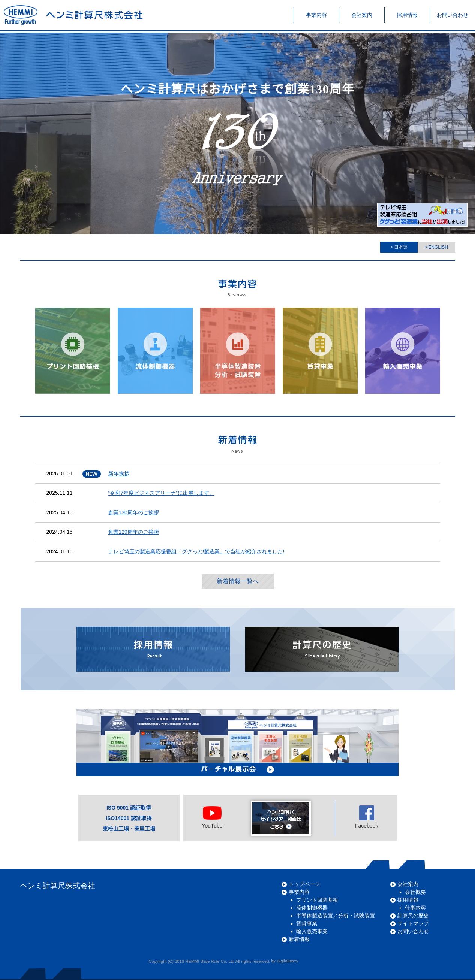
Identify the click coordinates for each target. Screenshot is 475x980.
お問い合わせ (413, 931)
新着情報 (299, 939)
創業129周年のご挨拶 (134, 532)
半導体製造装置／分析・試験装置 (336, 916)
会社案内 (408, 884)
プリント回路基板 (317, 900)
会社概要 (415, 892)
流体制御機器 (312, 908)
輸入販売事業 (312, 931)
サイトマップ (413, 923)
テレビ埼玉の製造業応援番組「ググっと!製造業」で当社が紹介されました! (196, 551)
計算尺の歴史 (413, 916)
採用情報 (408, 900)
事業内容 (299, 892)
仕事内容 (415, 908)
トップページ (304, 884)
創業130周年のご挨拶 (134, 512)
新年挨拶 (119, 474)
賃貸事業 (307, 923)
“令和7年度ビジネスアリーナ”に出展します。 (161, 493)
